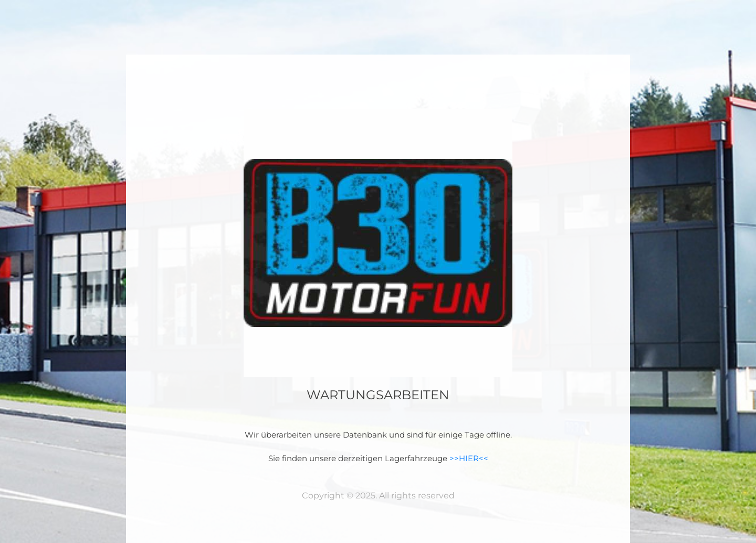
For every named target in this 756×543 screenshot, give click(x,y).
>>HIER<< (469, 458)
